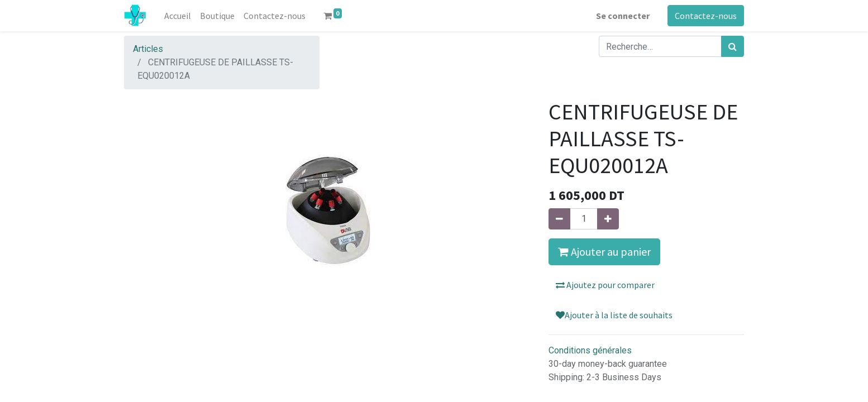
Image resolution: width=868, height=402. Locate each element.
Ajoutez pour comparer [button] (605, 285)
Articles (148, 49)
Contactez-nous (706, 16)
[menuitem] (178, 16)
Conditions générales (590, 350)
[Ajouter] (608, 219)
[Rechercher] (733, 46)
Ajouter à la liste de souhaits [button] (614, 315)
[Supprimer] (559, 219)
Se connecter (623, 16)
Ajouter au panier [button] (604, 252)
